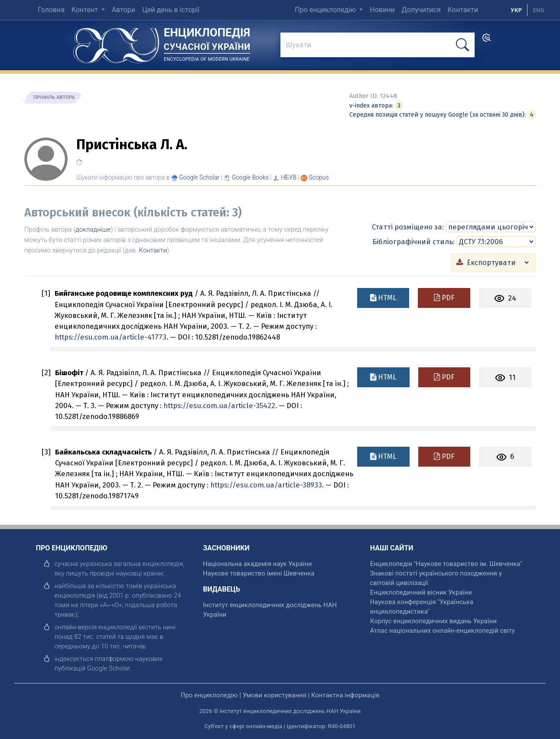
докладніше (93, 229)
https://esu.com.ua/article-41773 (111, 337)
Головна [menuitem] (51, 10)
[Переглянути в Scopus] (319, 177)
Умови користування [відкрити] (275, 695)
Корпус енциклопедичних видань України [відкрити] (433, 621)
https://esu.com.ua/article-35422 (219, 405)
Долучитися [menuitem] (421, 10)
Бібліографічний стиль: (413, 241)
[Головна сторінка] (116, 43)
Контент (86, 10)
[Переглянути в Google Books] (250, 177)
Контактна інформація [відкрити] (345, 695)
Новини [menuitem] (382, 10)
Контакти (153, 250)
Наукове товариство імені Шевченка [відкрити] (259, 573)
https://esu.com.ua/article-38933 (266, 484)
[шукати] (462, 45)
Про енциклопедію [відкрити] (209, 695)
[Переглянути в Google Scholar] (199, 177)
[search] (486, 41)
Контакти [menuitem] (463, 10)
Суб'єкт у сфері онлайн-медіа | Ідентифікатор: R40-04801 (280, 726)
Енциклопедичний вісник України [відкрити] (421, 592)
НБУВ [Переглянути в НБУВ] (289, 177)
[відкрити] (109, 668)
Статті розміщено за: (408, 226)
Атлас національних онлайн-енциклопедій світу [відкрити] (443, 630)
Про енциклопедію (326, 10)
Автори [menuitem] (124, 10)
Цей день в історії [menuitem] (171, 10)
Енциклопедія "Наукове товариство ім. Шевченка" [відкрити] (446, 563)
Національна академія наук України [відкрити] (257, 563)
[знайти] (378, 46)
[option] (539, 10)
